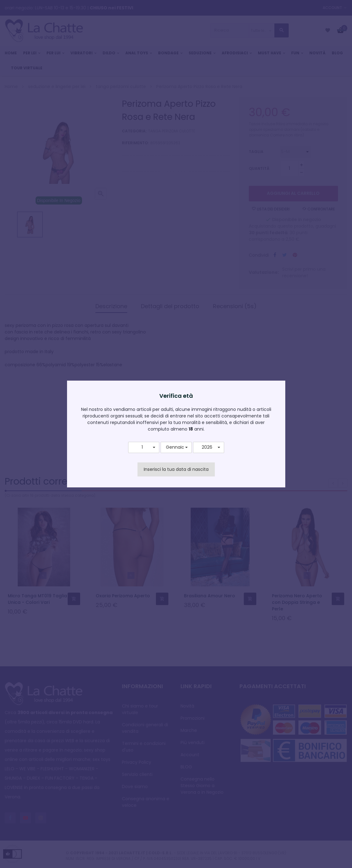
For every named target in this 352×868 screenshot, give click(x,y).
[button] (144, 447)
